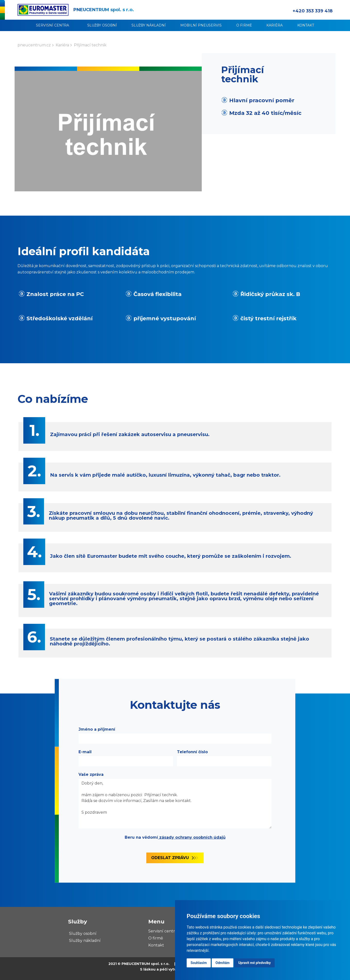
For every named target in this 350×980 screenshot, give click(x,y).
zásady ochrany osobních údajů (192, 837)
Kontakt (306, 25)
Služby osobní (102, 25)
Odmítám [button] (223, 963)
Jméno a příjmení (97, 729)
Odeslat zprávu (170, 858)
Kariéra (275, 25)
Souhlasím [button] (199, 963)
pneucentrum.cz (34, 45)
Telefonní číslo (192, 752)
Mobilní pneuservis (201, 25)
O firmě (244, 25)
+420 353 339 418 (313, 11)
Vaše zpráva (91, 774)
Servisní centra (52, 25)
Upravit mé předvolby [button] (254, 963)
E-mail (85, 752)
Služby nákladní (149, 25)
